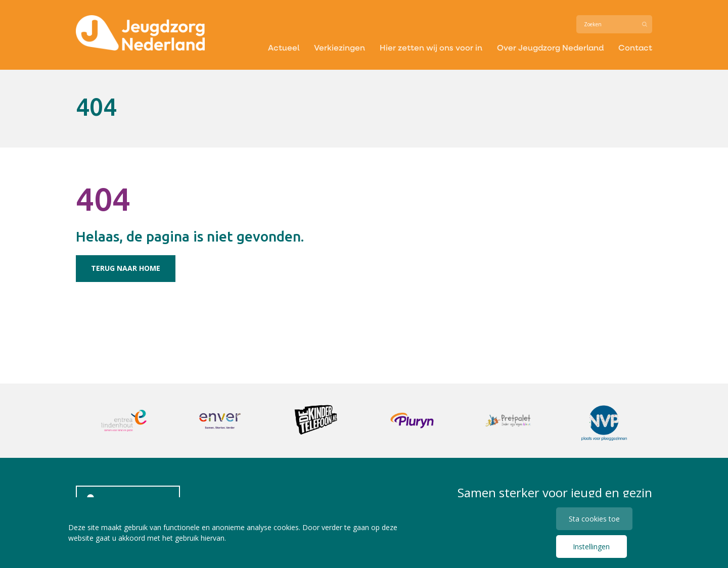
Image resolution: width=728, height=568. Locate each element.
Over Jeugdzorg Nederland (550, 47)
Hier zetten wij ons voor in (431, 47)
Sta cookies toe (594, 519)
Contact (635, 47)
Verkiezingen (339, 47)
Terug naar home (126, 268)
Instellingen (591, 547)
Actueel (284, 47)
